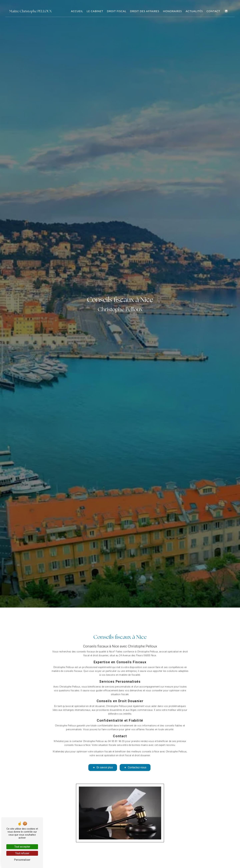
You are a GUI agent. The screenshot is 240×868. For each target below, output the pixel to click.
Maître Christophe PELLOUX (30, 11)
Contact (213, 11)
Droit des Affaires (145, 11)
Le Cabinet (95, 11)
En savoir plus (103, 755)
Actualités (194, 11)
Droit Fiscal (117, 11)
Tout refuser (22, 853)
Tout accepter (22, 847)
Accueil (77, 11)
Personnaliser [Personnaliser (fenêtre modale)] (22, 860)
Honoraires (172, 11)
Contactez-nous (135, 755)
